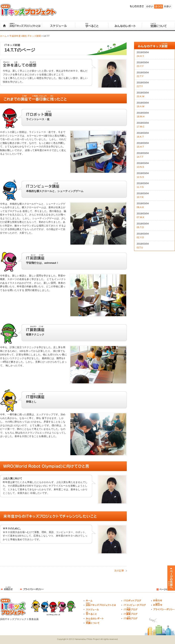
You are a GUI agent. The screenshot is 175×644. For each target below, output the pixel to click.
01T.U (140, 247)
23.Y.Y (140, 66)
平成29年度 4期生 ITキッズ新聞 (25, 36)
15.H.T (140, 147)
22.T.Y (140, 76)
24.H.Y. (141, 56)
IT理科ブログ (129, 618)
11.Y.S (140, 187)
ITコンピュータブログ (134, 604)
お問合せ (7, 588)
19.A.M (140, 106)
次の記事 (119, 571)
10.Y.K (140, 197)
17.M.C (141, 127)
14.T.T (140, 157)
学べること (92, 26)
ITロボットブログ (131, 600)
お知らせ (157, 600)
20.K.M (140, 96)
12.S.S (140, 177)
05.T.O (140, 227)
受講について (158, 26)
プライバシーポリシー (32, 588)
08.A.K (140, 207)
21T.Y (140, 86)
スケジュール (58, 26)
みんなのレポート (125, 26)
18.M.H (141, 117)
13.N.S (140, 167)
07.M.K (140, 217)
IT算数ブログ (129, 613)
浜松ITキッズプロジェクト (28, 10)
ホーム (4, 26)
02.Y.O (140, 237)
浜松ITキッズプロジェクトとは (25, 26)
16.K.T (140, 137)
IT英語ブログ (129, 609)
